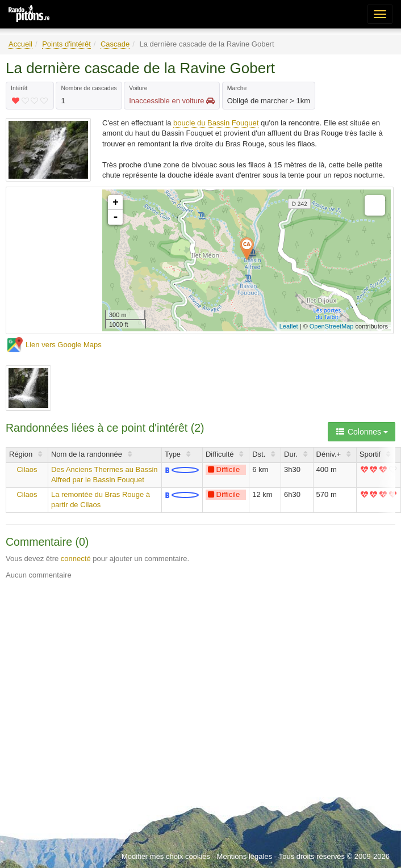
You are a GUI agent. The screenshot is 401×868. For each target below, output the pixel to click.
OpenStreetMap (332, 326)
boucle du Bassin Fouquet (216, 123)
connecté (76, 559)
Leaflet (289, 326)
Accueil (20, 44)
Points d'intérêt (66, 44)
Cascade (115, 44)
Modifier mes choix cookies (166, 856)
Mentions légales (245, 856)
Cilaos (27, 469)
